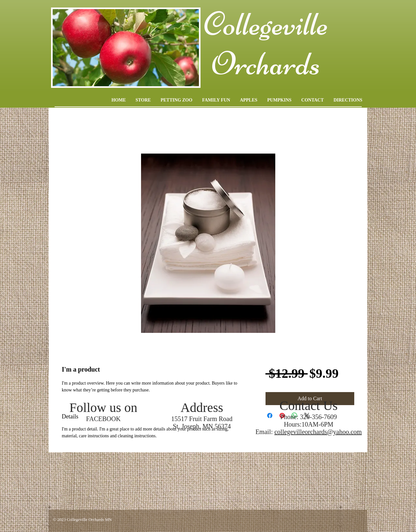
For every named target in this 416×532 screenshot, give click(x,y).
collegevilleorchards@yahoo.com (318, 432)
